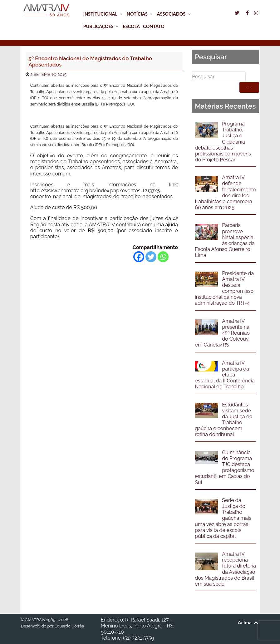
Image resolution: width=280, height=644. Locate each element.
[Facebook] (139, 257)
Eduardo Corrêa (69, 626)
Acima (249, 622)
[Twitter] (151, 257)
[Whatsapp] (163, 257)
